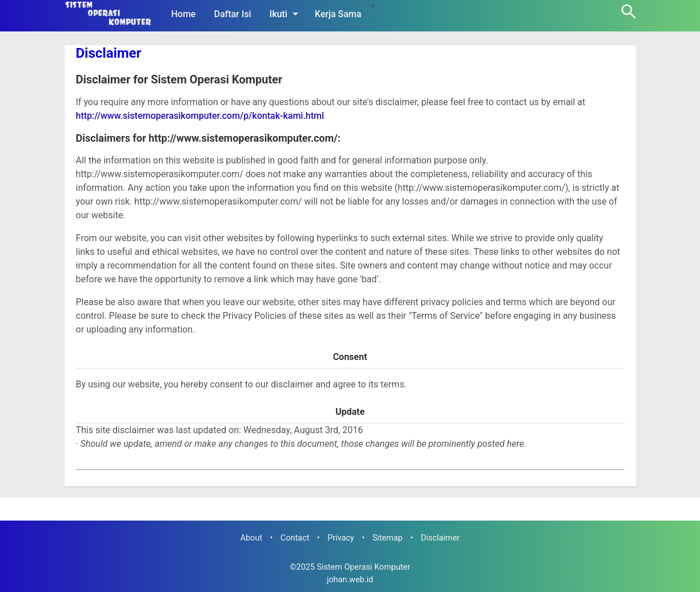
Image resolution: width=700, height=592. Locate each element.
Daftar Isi (232, 14)
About (251, 538)
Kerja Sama (338, 14)
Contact (295, 538)
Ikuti (286, 14)
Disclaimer (109, 53)
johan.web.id (350, 580)
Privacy (341, 538)
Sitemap (388, 538)
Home (184, 14)
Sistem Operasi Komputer (363, 567)
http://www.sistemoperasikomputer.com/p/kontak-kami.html (200, 116)
